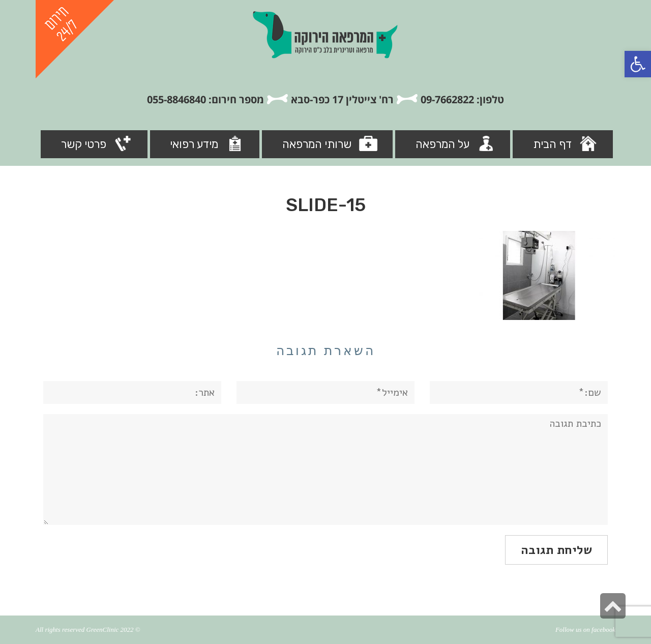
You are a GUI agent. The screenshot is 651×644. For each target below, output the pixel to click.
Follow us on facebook (585, 630)
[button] (638, 64)
